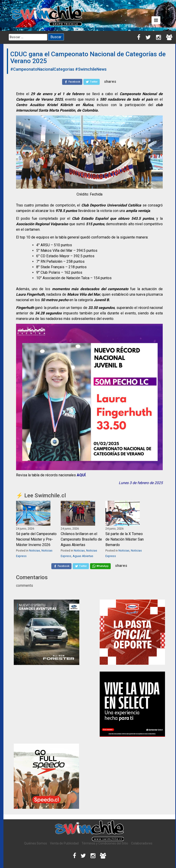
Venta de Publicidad (64, 843)
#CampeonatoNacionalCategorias (42, 69)
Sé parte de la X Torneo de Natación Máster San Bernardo (125, 539)
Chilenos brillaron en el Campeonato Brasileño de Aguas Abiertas (81, 539)
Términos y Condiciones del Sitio (105, 843)
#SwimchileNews (91, 69)
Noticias (35, 551)
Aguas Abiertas (83, 556)
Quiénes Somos (36, 843)
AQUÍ (81, 475)
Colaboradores (142, 843)
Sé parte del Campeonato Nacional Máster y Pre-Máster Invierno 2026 (36, 539)
